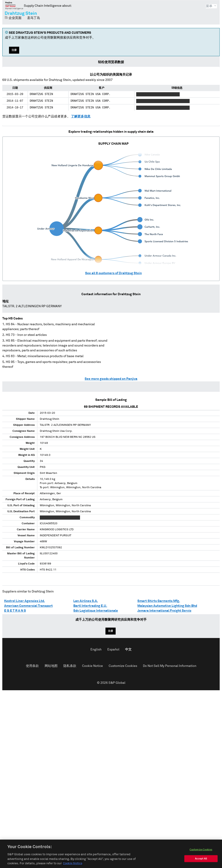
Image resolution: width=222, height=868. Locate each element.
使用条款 (32, 666)
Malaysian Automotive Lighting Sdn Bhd (167, 606)
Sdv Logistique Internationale (96, 611)
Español (113, 650)
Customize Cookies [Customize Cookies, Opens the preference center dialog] (201, 855)
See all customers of (113, 273)
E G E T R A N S (15, 611)
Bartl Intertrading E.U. (90, 606)
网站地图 (51, 666)
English (96, 650)
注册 (14, 50)
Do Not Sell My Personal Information (170, 666)
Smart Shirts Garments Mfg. (159, 601)
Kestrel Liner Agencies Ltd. (25, 601)
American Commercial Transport (28, 606)
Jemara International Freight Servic (164, 611)
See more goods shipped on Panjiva (111, 379)
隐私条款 (70, 666)
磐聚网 (14, 6)
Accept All (201, 864)
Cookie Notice (92, 666)
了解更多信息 (81, 117)
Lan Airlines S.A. (86, 601)
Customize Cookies (123, 666)
